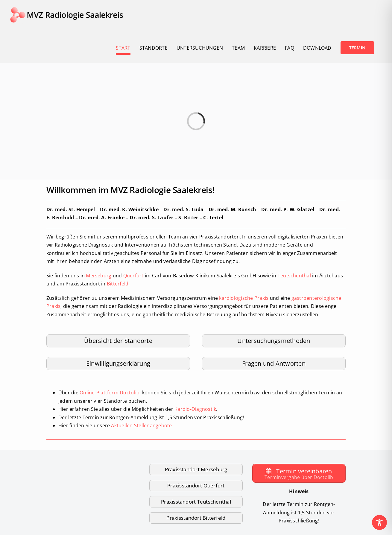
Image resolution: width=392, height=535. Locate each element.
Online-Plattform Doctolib (110, 393)
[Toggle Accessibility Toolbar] (379, 522)
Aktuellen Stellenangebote (141, 425)
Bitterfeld (118, 284)
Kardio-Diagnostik (195, 409)
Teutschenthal (294, 276)
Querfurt (133, 276)
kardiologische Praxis (244, 298)
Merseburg (99, 276)
